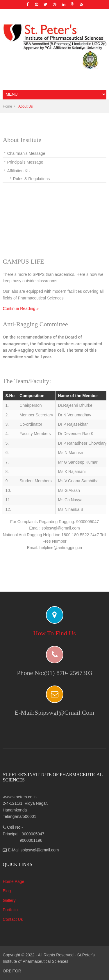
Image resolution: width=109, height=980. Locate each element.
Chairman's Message (26, 153)
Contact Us (13, 919)
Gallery (9, 900)
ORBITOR (12, 971)
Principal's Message (25, 162)
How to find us (54, 633)
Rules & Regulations (31, 179)
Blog (7, 891)
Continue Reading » (21, 308)
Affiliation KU (19, 171)
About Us (25, 106)
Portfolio (10, 910)
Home (7, 106)
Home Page (13, 881)
